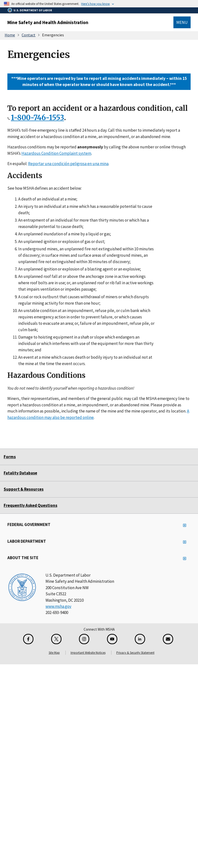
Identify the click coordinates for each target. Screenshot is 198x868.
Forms (10, 457)
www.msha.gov (58, 606)
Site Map (54, 653)
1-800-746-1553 (37, 117)
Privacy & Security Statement (135, 653)
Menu (182, 22)
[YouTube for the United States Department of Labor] (112, 639)
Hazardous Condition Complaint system (56, 153)
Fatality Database (20, 473)
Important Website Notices (88, 653)
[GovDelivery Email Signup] (168, 639)
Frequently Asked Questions (30, 505)
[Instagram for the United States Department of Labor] (84, 639)
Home (10, 35)
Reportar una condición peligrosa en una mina (68, 164)
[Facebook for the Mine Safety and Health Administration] (28, 639)
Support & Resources (24, 489)
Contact (29, 35)
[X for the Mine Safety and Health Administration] (56, 639)
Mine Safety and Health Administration (48, 22)
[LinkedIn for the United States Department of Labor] (140, 639)
